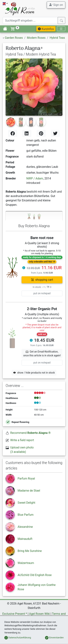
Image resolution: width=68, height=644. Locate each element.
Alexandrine (25, 527)
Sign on (56, 5)
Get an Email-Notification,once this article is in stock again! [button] (42, 354)
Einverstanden (54, 638)
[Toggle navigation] (61, 29)
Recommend (30, 433)
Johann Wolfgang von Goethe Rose (37, 587)
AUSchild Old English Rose (35, 575)
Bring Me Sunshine (30, 551)
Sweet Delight (26, 503)
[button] (10, 87)
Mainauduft (25, 539)
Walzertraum (26, 563)
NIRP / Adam (35, 178)
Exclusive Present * (15, 614)
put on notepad (42, 293)
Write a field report (22, 440)
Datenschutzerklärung (18, 638)
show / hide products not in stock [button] (34, 373)
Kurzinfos (46, 29)
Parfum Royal (26, 479)
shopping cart (42, 280)
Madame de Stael (29, 491)
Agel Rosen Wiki (40, 614)
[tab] (34, 216)
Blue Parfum (26, 515)
